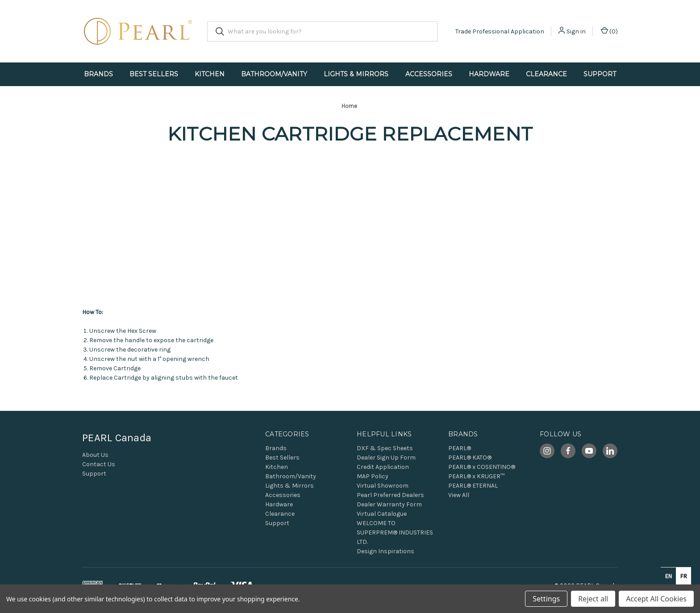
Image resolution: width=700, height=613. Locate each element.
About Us (95, 455)
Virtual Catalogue (382, 514)
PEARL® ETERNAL (473, 486)
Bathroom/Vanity (274, 74)
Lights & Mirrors (356, 74)
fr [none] (684, 576)
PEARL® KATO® (470, 458)
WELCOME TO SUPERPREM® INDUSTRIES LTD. (395, 532)
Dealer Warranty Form (389, 504)
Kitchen (210, 74)
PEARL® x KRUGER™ (476, 476)
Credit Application (383, 467)
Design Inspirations (385, 551)
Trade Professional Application (500, 31)
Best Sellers (154, 74)
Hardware (489, 74)
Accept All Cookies (656, 599)
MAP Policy (373, 476)
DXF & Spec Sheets (385, 448)
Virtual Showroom (383, 486)
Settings (546, 599)
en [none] (669, 576)
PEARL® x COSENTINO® (482, 467)
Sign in (576, 31)
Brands (98, 74)
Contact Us (99, 464)
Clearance (546, 74)
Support (600, 74)
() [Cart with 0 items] (609, 31)
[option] (683, 576)
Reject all (593, 599)
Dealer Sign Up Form (386, 458)
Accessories (429, 74)
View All (459, 495)
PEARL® (460, 448)
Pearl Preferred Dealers (390, 495)
